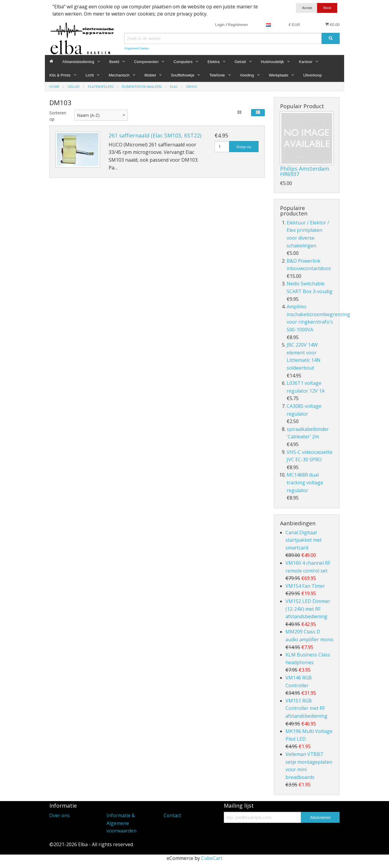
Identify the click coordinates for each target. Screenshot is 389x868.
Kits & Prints (60, 75)
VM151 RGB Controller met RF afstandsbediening (306, 708)
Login (220, 25)
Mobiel (150, 75)
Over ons (60, 815)
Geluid (240, 62)
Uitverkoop (312, 75)
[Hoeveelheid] (222, 147)
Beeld (114, 62)
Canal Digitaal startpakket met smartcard (304, 540)
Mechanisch (119, 75)
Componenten (146, 62)
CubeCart (212, 858)
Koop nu (244, 147)
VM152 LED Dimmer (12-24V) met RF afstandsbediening (308, 609)
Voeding (247, 75)
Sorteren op (57, 116)
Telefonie (217, 75)
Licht (90, 75)
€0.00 (332, 25)
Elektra (213, 62)
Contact (172, 815)
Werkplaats (279, 75)
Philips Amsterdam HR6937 (305, 171)
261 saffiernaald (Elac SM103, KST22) (155, 135)
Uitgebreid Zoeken (137, 48)
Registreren (238, 25)
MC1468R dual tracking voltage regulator (305, 482)
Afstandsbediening (78, 62)
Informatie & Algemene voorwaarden (121, 823)
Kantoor (306, 62)
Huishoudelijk (272, 62)
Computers (183, 62)
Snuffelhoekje (183, 75)
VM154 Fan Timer (305, 586)
